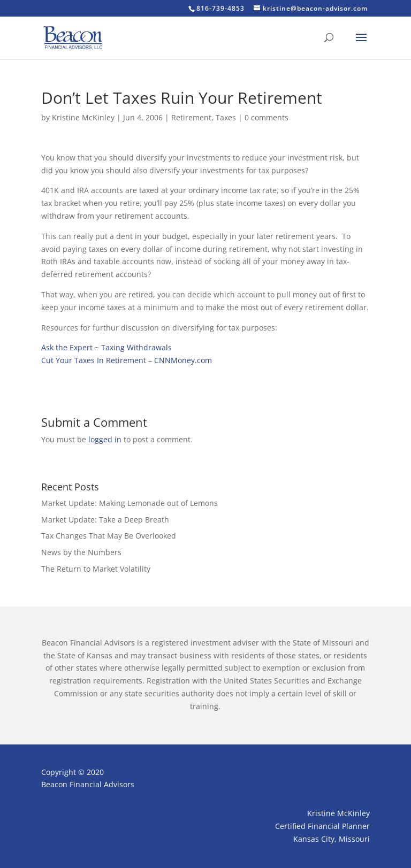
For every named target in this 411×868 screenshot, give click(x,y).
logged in (105, 439)
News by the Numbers (81, 552)
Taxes (226, 117)
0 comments (267, 117)
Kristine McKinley (83, 117)
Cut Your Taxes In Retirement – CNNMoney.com (127, 360)
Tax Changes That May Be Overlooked (109, 536)
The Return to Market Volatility (96, 569)
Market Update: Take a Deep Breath (105, 520)
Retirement (191, 117)
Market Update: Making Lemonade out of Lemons (130, 503)
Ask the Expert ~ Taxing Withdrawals (106, 347)
